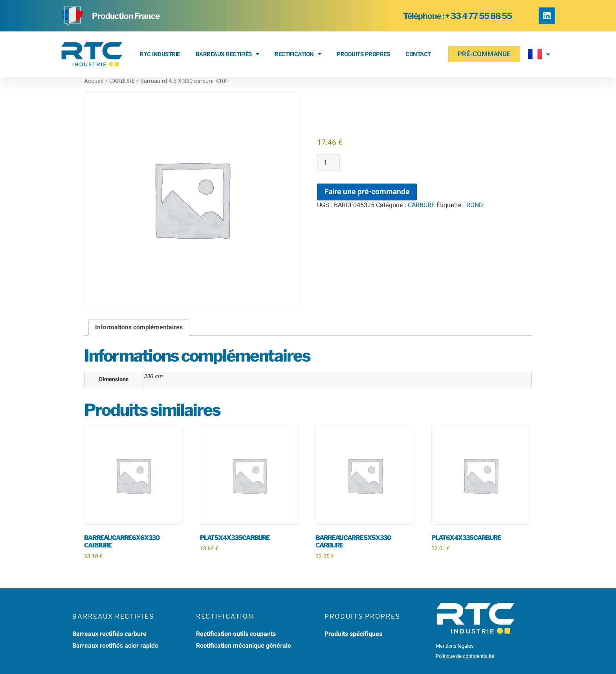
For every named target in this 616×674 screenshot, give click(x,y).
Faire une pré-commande (367, 192)
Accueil (94, 81)
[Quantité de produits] (328, 163)
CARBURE (122, 81)
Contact (418, 54)
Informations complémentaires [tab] (139, 327)
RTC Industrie (160, 54)
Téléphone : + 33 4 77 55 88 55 (457, 16)
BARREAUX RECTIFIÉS (227, 54)
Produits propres (363, 54)
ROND (475, 205)
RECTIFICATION (298, 54)
